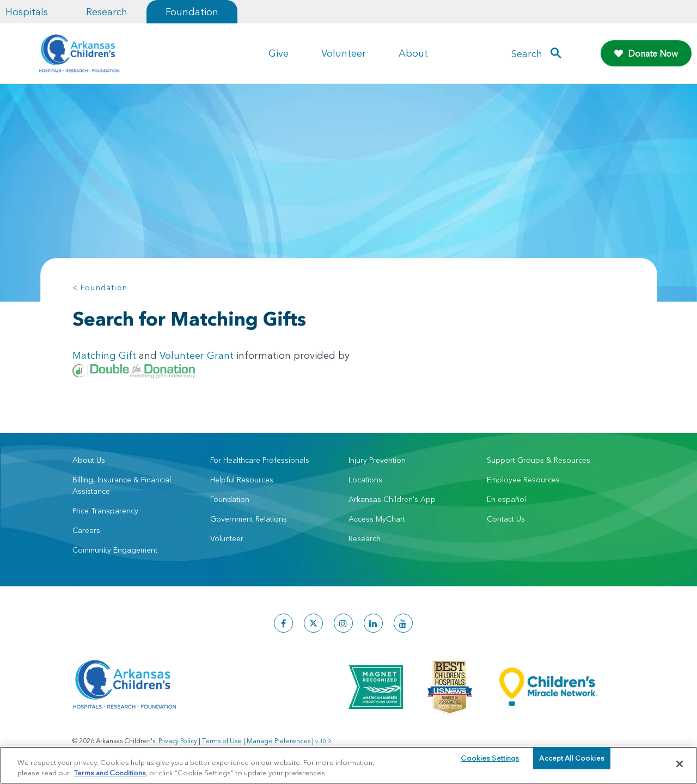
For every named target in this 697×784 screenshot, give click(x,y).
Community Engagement (115, 550)
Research (107, 12)
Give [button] (279, 53)
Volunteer (227, 538)
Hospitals (27, 12)
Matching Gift (104, 355)
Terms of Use (222, 741)
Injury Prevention (377, 460)
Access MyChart (377, 519)
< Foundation (100, 287)
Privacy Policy (178, 741)
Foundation (192, 12)
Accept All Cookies (571, 763)
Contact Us (506, 519)
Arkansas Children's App (392, 499)
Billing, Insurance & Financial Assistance (122, 485)
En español (506, 499)
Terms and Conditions (110, 772)
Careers (86, 530)
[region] (348, 765)
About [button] (413, 53)
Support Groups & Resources (539, 460)
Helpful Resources (242, 480)
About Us (89, 460)
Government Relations (249, 519)
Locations (365, 480)
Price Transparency (105, 511)
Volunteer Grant (197, 355)
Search (527, 54)
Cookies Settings (490, 763)
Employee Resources (523, 480)
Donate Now (646, 53)
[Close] (680, 764)
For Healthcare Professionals (260, 460)
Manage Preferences (279, 741)
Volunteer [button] (344, 53)
